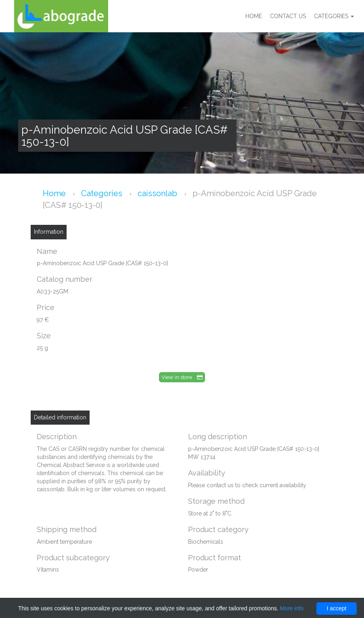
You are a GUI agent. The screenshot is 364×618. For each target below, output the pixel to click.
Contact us (288, 16)
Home (254, 16)
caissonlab (158, 193)
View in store (182, 377)
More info (292, 608)
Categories (334, 16)
